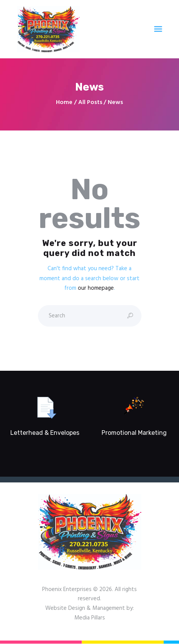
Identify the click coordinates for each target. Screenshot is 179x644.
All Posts (90, 102)
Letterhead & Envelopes (45, 433)
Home (64, 103)
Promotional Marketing (134, 433)
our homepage (96, 288)
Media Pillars (90, 618)
